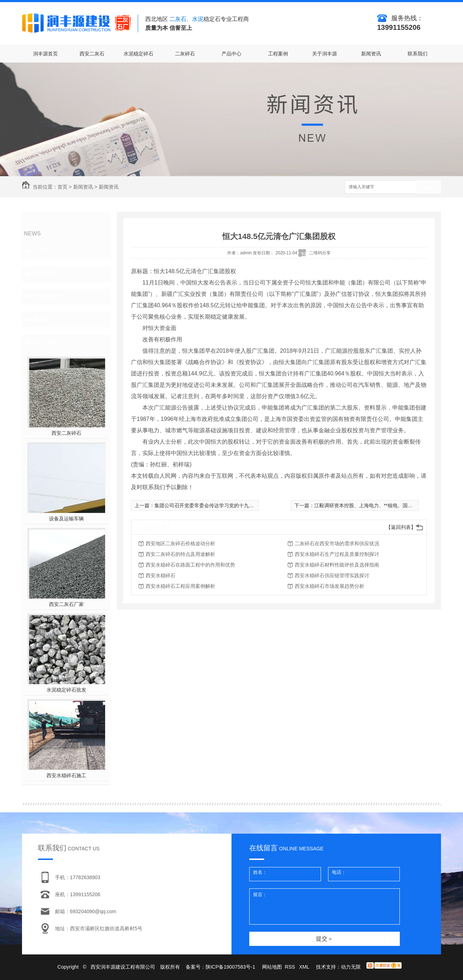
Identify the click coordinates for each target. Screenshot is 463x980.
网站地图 (272, 967)
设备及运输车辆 (66, 519)
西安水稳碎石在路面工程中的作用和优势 (190, 565)
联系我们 (418, 54)
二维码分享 (320, 253)
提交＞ (325, 939)
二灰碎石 (185, 54)
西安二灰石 (92, 54)
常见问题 (45, 297)
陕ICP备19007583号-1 (230, 967)
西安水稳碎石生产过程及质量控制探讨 (337, 554)
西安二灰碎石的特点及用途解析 (180, 554)
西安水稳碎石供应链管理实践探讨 (332, 575)
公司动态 (45, 251)
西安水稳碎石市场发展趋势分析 (329, 586)
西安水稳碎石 (160, 575)
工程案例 (278, 54)
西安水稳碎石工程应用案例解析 (180, 586)
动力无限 (351, 967)
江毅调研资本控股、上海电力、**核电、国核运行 (368, 505)
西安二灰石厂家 (66, 604)
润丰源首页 (45, 54)
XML (305, 967)
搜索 (429, 187)
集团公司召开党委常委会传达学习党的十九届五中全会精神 (219, 505)
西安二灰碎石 (66, 433)
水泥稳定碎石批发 (66, 690)
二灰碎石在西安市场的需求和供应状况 (337, 543)
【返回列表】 (401, 527)
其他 (39, 319)
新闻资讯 (371, 54)
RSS (291, 967)
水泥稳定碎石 (138, 54)
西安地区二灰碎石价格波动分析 (180, 543)
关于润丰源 (325, 54)
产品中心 (231, 54)
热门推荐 (45, 342)
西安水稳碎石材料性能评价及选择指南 (337, 565)
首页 (62, 187)
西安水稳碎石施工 (66, 775)
